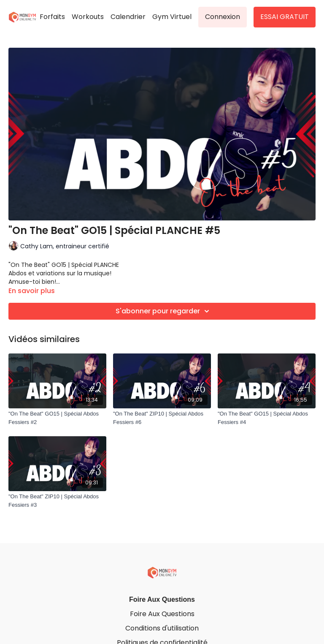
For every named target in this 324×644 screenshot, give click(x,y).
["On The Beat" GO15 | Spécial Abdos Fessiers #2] (57, 418)
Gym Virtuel (172, 17)
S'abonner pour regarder (164, 311)
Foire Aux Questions (162, 599)
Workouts (88, 17)
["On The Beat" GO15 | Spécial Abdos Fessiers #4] (267, 418)
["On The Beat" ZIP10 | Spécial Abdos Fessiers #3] (57, 501)
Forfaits (52, 17)
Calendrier (128, 17)
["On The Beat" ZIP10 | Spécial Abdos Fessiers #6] (162, 418)
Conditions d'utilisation (162, 628)
